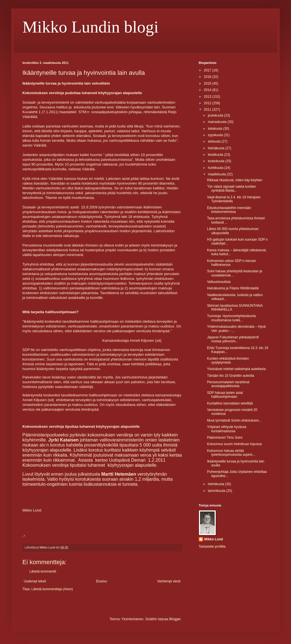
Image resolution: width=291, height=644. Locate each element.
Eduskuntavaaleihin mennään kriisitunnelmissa (229, 210)
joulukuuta (216, 115)
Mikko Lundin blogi (91, 27)
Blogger (175, 619)
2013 (208, 97)
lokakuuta (216, 129)
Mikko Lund (214, 539)
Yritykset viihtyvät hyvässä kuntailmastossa (227, 429)
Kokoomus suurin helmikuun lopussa (234, 444)
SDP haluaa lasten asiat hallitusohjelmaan (225, 395)
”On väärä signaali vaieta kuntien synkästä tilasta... (232, 189)
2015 (208, 83)
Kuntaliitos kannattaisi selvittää (230, 403)
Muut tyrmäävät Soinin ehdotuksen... (234, 420)
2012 (208, 103)
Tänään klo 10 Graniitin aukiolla (231, 376)
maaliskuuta (217, 174)
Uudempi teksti (35, 581)
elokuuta (215, 141)
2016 (208, 77)
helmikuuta (216, 484)
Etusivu (101, 581)
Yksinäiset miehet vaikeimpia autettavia (236, 369)
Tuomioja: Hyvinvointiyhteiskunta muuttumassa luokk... (231, 318)
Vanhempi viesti (169, 581)
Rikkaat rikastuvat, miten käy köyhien (235, 180)
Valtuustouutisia (219, 282)
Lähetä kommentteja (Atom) (52, 589)
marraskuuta (218, 122)
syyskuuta (216, 135)
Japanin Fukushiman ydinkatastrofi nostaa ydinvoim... (233, 339)
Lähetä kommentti (43, 571)
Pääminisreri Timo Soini (225, 438)
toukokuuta (217, 161)
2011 (208, 110)
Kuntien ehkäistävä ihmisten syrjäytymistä (228, 361)
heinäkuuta (217, 148)
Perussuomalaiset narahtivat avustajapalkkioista (228, 384)
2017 (208, 70)
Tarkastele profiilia (212, 547)
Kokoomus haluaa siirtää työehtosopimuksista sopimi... (231, 453)
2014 (208, 90)
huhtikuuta (216, 168)
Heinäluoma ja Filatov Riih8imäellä (233, 288)
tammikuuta (217, 491)
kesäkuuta (216, 155)
